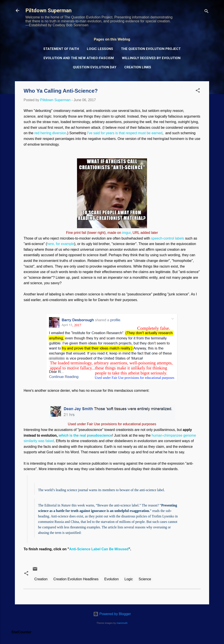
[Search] (206, 12)
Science (145, 579)
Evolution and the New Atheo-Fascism (79, 58)
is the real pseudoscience (85, 435)
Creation (41, 579)
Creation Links (138, 67)
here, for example (61, 244)
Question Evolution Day (95, 67)
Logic (129, 579)
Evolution (112, 579)
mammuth (122, 623)
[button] (198, 91)
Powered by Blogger (112, 614)
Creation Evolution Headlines (76, 579)
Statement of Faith (61, 49)
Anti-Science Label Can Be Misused (99, 549)
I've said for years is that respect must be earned (125, 133)
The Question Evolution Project (151, 49)
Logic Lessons (100, 49)
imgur (126, 233)
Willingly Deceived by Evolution (151, 58)
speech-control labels (168, 238)
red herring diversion (50, 133)
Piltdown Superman (48, 11)
